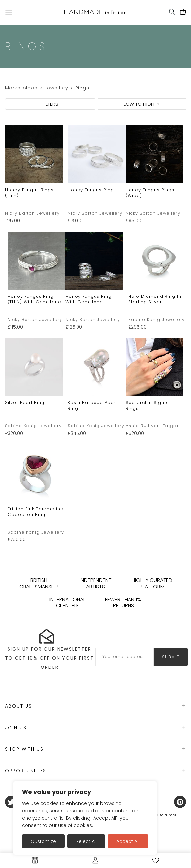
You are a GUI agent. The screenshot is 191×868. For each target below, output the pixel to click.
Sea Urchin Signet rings (147, 405)
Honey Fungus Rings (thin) (29, 193)
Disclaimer (166, 815)
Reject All (86, 841)
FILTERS (50, 104)
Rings (82, 88)
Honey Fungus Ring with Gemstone (88, 299)
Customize (43, 841)
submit (171, 657)
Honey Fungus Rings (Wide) (150, 193)
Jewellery (56, 88)
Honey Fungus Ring (91, 190)
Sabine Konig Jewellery (156, 320)
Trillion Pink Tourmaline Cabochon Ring (35, 512)
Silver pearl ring (25, 402)
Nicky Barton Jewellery (32, 213)
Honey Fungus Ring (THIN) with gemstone (34, 299)
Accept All (128, 841)
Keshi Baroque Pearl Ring (92, 405)
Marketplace (21, 88)
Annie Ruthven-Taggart (154, 426)
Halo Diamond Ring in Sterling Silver (155, 299)
